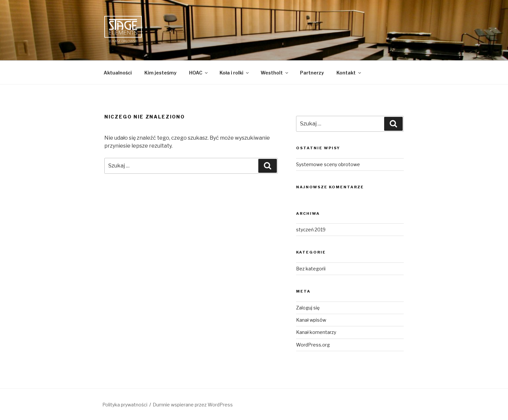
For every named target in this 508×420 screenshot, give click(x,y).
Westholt (275, 73)
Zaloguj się (308, 308)
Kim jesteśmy (160, 73)
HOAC (199, 73)
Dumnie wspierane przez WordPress (193, 405)
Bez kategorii (311, 269)
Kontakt (349, 73)
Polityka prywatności (125, 405)
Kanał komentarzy (316, 332)
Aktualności (118, 73)
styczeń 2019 (311, 230)
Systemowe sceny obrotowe (328, 164)
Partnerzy (312, 73)
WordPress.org (313, 345)
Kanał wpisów (311, 320)
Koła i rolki (235, 73)
